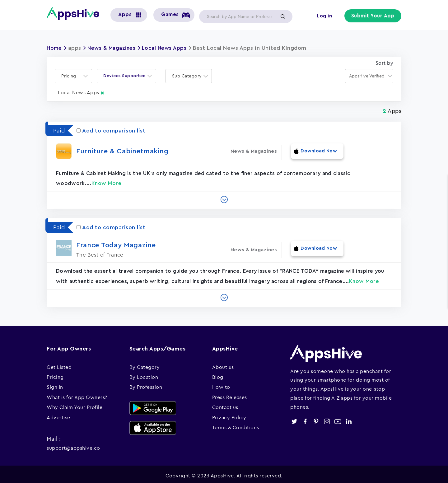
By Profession (146, 384)
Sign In (55, 384)
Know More (107, 181)
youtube (338, 418)
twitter (294, 418)
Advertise (58, 414)
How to (221, 384)
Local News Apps (169, 48)
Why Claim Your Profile (75, 404)
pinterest (316, 418)
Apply (283, 16)
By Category (145, 364)
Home (55, 48)
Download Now (315, 151)
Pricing (55, 374)
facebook (305, 418)
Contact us (225, 404)
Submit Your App (374, 16)
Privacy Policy (229, 414)
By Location (144, 374)
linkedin (349, 418)
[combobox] (73, 76)
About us (223, 364)
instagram (327, 418)
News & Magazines (114, 48)
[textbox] (71, 76)
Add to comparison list (111, 130)
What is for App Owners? (77, 394)
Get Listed (59, 364)
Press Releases (230, 394)
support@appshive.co (73, 445)
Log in (325, 16)
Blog (218, 374)
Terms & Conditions (236, 424)
